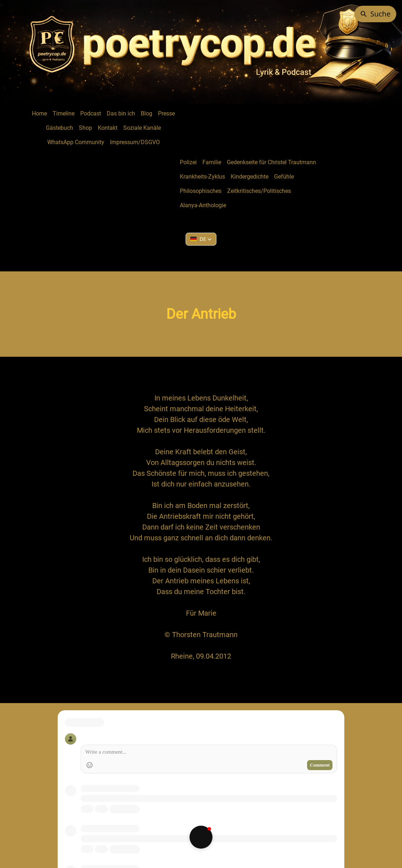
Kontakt (108, 128)
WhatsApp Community (76, 142)
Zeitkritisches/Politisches (259, 191)
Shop (85, 128)
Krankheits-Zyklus (202, 177)
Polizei (188, 162)
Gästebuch (59, 128)
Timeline (64, 113)
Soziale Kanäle (142, 128)
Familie (212, 162)
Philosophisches (201, 191)
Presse (166, 113)
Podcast (91, 113)
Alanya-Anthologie (203, 205)
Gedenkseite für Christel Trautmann (271, 162)
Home (39, 113)
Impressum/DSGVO (135, 142)
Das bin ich (121, 113)
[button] (201, 239)
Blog (147, 113)
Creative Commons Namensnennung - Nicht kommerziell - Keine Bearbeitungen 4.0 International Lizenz (236, 826)
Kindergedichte (250, 177)
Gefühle (284, 177)
